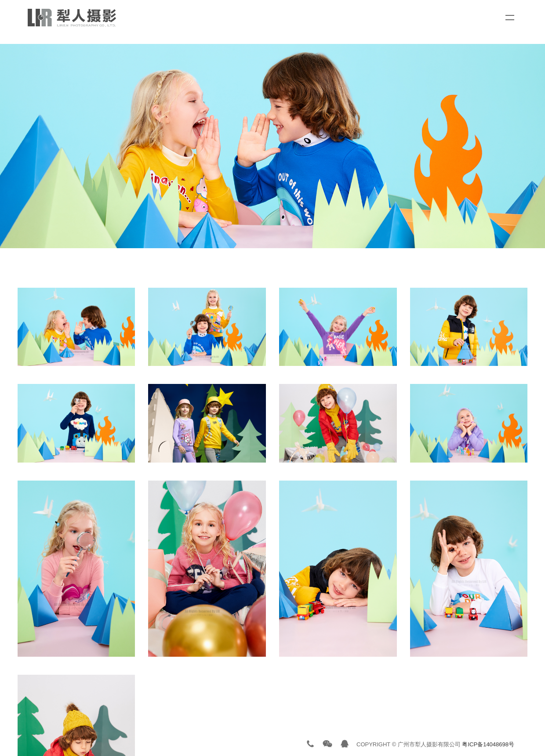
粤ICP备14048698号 (488, 744)
